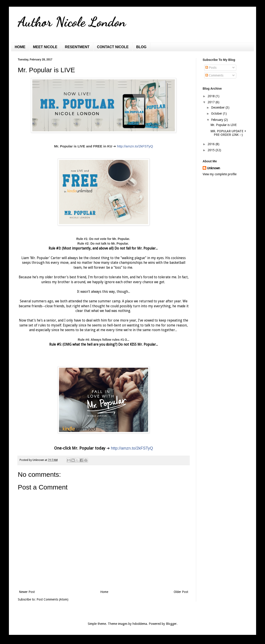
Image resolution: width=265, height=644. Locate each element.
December (218, 107)
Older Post (181, 592)
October (217, 114)
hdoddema (140, 624)
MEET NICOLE (45, 47)
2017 (212, 102)
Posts (211, 68)
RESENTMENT (77, 47)
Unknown (214, 168)
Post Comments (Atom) (52, 599)
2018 (212, 96)
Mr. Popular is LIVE (224, 125)
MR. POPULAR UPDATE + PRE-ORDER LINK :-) (228, 133)
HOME (20, 47)
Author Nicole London (72, 22)
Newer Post (27, 592)
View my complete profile (220, 174)
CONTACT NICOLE (113, 47)
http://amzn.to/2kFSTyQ (135, 146)
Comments (214, 75)
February (218, 120)
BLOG (141, 47)
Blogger (171, 624)
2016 (212, 144)
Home (104, 592)
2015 (212, 150)
